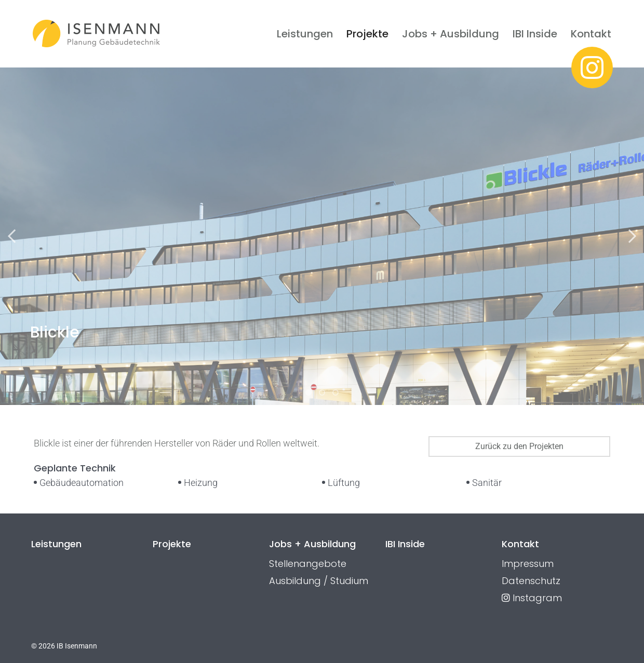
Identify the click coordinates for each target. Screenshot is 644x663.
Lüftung (344, 483)
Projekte (367, 34)
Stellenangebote (308, 564)
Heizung (201, 483)
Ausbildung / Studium (319, 581)
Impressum (528, 564)
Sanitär (487, 483)
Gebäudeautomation (82, 483)
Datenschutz (531, 581)
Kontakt (591, 34)
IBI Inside (535, 34)
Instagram (532, 598)
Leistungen (305, 34)
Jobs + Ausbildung (451, 34)
